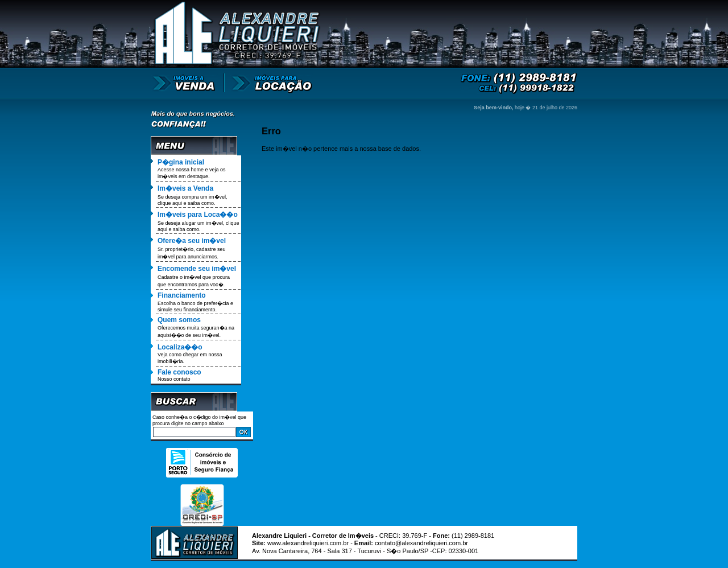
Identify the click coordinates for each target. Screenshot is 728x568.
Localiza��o (180, 347)
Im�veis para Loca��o (198, 215)
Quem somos (179, 320)
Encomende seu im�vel (197, 269)
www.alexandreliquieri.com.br (308, 543)
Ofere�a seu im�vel (192, 241)
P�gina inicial (181, 162)
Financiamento (182, 295)
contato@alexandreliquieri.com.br (421, 543)
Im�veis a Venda (185, 188)
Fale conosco (179, 372)
